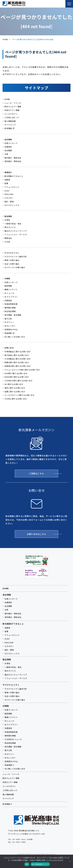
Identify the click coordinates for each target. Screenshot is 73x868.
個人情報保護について (40, 864)
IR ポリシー (9, 322)
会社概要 (8, 150)
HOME (7, 99)
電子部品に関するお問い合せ (17, 355)
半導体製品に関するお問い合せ (18, 352)
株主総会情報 (10, 311)
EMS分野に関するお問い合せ (17, 377)
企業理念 (8, 147)
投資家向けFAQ (11, 329)
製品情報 (8, 216)
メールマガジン (11, 114)
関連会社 (8, 238)
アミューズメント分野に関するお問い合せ (22, 370)
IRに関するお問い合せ (14, 384)
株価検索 (8, 333)
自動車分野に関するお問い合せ (18, 366)
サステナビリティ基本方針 (16, 257)
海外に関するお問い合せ (15, 388)
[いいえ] (70, 861)
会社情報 (8, 139)
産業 (6, 183)
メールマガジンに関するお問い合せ (19, 395)
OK (27, 864)
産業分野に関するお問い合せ (17, 362)
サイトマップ (10, 125)
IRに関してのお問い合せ (15, 337)
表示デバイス (10, 227)
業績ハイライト (11, 289)
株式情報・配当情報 (13, 315)
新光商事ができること (14, 176)
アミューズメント (12, 187)
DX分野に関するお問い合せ (16, 373)
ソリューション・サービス (16, 234)
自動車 (7, 180)
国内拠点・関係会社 (13, 158)
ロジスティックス (12, 205)
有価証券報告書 (11, 304)
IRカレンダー (10, 326)
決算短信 (8, 300)
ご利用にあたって (12, 117)
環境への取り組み (12, 260)
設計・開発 (9, 202)
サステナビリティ (12, 253)
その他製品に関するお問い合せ (18, 359)
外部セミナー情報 (12, 110)
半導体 (7, 220)
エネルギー (9, 198)
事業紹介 (8, 172)
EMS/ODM (9, 194)
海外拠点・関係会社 (13, 161)
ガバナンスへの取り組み (15, 267)
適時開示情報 (10, 308)
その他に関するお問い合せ (16, 399)
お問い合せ (9, 348)
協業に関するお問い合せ (15, 392)
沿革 (6, 154)
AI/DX (7, 191)
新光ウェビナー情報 (13, 106)
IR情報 (7, 278)
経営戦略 (8, 286)
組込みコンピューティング (16, 231)
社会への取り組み (12, 264)
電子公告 (8, 319)
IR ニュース (9, 293)
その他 (7, 242)
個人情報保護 (10, 121)
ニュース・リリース (13, 103)
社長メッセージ (11, 143)
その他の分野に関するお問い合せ (19, 381)
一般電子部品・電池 (13, 224)
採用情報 (8, 128)
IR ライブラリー (11, 297)
